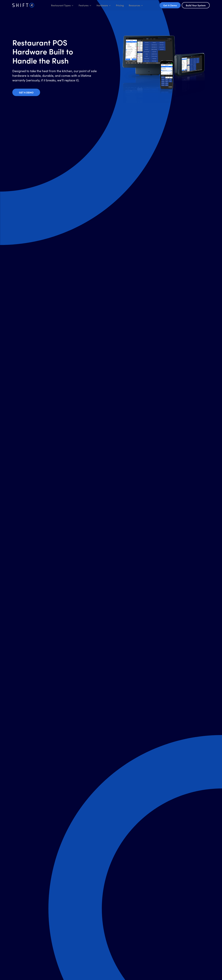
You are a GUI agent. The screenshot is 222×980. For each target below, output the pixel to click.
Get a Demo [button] (26, 92)
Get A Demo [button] (170, 5)
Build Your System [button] (196, 5)
